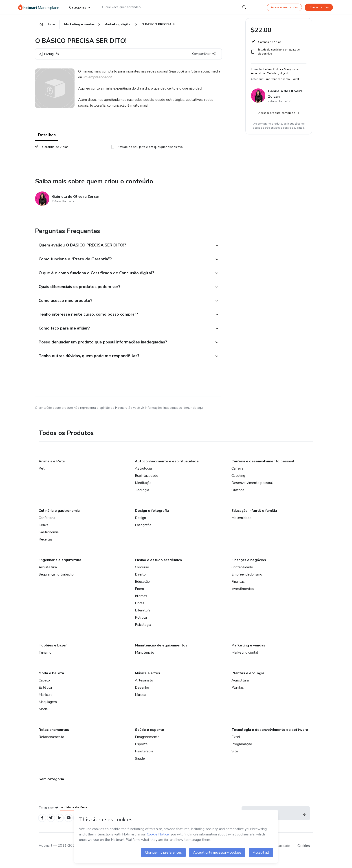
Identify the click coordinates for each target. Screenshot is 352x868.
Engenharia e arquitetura (60, 568)
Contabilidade (242, 575)
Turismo (45, 660)
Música (140, 702)
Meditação (143, 490)
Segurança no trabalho (56, 582)
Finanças (238, 589)
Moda (43, 717)
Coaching (238, 483)
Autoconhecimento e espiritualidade (167, 469)
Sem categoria (51, 787)
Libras (140, 611)
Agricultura (240, 688)
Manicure (46, 702)
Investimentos (243, 596)
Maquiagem (48, 710)
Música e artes (147, 681)
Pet (42, 476)
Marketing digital (245, 660)
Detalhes (47, 136)
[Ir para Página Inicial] (40, 7)
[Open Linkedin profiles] (62, 826)
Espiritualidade (147, 483)
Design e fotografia (152, 518)
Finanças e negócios (249, 568)
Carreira (237, 476)
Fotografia (143, 533)
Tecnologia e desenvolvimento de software (270, 737)
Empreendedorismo (247, 582)
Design (140, 525)
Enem (139, 596)
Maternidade (241, 525)
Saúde (140, 766)
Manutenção (145, 660)
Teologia (142, 498)
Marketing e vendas (248, 653)
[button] (123, 247)
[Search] (244, 7)
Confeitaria (47, 525)
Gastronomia (49, 540)
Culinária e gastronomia (59, 518)
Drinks (44, 533)
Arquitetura (48, 575)
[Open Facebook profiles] (43, 826)
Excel (236, 745)
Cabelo (44, 688)
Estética (45, 695)
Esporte (141, 752)
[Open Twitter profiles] (53, 826)
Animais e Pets (52, 469)
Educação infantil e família (254, 518)
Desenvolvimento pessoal (252, 490)
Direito (140, 582)
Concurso (142, 575)
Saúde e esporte (150, 737)
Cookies (304, 854)
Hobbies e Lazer (53, 653)
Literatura (143, 618)
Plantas (238, 695)
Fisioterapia (144, 759)
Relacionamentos (54, 737)
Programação (242, 752)
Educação (142, 589)
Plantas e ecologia (248, 681)
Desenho (142, 695)
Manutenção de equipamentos (161, 653)
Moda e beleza (51, 681)
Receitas (46, 547)
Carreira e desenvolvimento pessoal (263, 469)
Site (235, 759)
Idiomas (141, 604)
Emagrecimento (147, 745)
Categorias (80, 7)
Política (141, 625)
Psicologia (143, 632)
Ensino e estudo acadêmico (158, 568)
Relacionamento (51, 745)
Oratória (238, 498)
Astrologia (143, 476)
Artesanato (144, 688)
